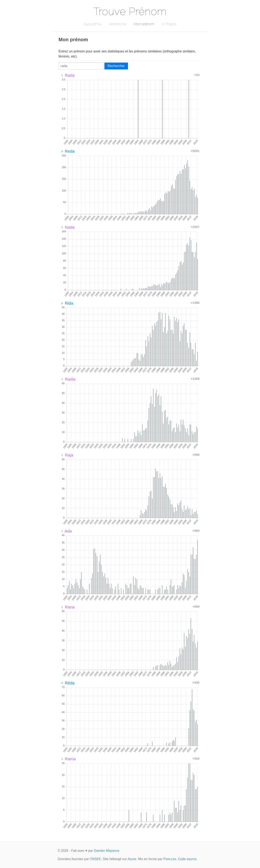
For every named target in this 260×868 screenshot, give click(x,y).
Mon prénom (144, 24)
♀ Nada (68, 227)
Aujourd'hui (93, 24)
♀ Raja (67, 455)
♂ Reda (68, 151)
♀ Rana (68, 607)
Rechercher (116, 66)
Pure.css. (170, 859)
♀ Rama (68, 759)
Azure (132, 859)
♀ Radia (68, 379)
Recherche (118, 24)
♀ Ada (66, 531)
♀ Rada (68, 75)
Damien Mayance (107, 851)
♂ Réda (68, 683)
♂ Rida (67, 303)
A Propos (169, 24)
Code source (187, 859)
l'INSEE (95, 859)
